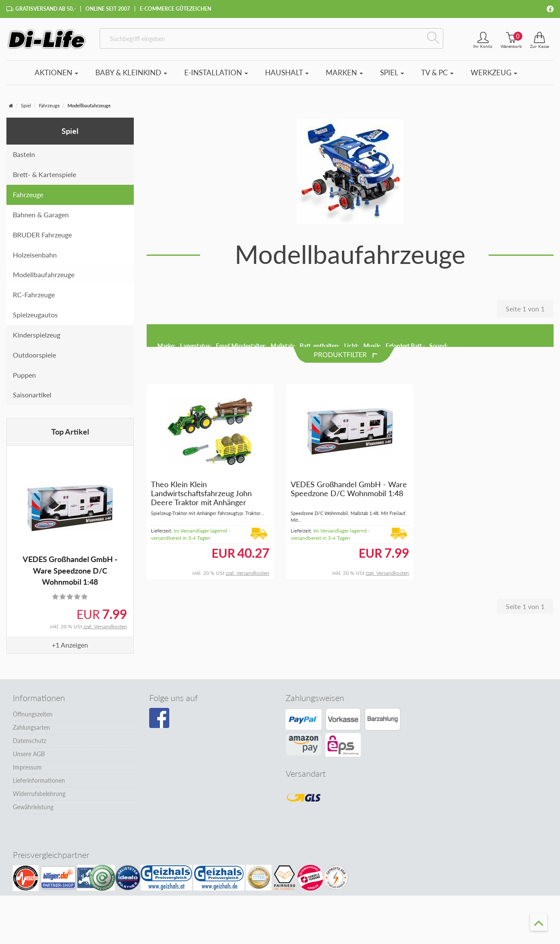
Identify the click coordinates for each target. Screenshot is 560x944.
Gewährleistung (33, 807)
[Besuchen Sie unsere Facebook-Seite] (159, 718)
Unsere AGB (29, 754)
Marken (344, 73)
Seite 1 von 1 (525, 309)
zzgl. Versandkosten (105, 626)
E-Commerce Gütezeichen (175, 9)
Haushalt (287, 73)
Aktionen (56, 73)
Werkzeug (494, 73)
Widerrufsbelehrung (39, 794)
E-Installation (216, 73)
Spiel (392, 73)
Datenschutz (29, 741)
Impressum (27, 767)
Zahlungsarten (31, 727)
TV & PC (437, 73)
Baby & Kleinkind (131, 73)
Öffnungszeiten (33, 714)
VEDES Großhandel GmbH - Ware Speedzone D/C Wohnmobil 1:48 (70, 570)
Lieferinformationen (39, 780)
